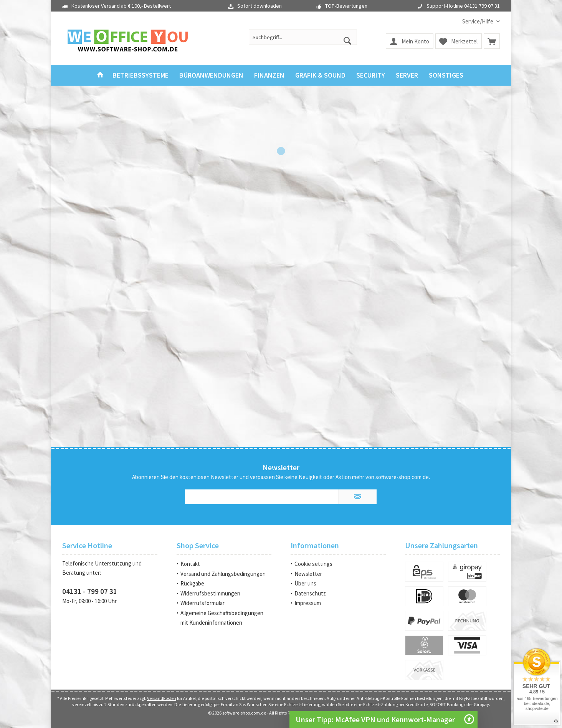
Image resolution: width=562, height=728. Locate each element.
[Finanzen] (269, 75)
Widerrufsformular (202, 603)
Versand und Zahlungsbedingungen (223, 574)
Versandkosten (162, 698)
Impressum (308, 603)
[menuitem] (478, 21)
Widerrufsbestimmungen (210, 593)
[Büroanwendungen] (211, 75)
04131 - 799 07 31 (90, 591)
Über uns (305, 583)
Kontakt (190, 564)
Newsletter (308, 574)
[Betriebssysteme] (140, 75)
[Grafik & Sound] (320, 75)
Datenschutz (310, 593)
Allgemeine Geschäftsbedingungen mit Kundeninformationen (222, 618)
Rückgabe (192, 583)
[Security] (371, 75)
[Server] (407, 75)
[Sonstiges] (446, 75)
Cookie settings (313, 564)
